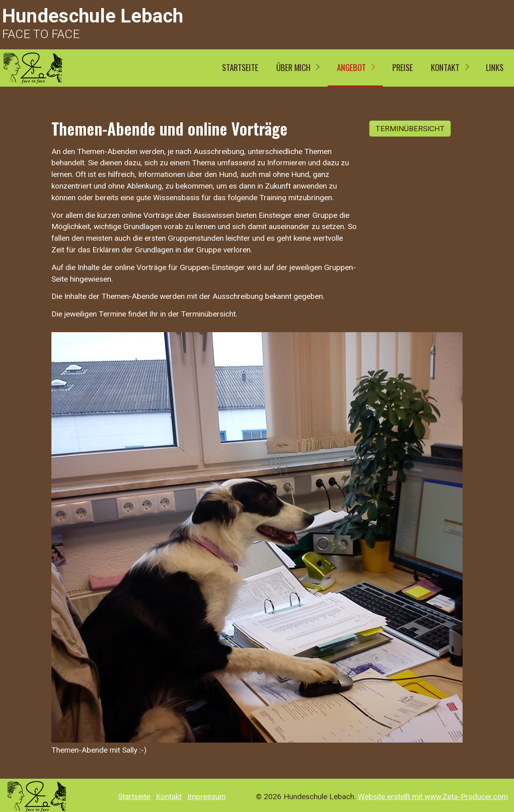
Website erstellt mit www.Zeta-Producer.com (433, 797)
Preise (403, 67)
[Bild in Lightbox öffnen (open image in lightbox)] (257, 537)
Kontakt (445, 67)
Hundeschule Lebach (93, 16)
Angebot (351, 67)
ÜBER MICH (293, 67)
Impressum (207, 797)
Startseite (240, 67)
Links (495, 67)
